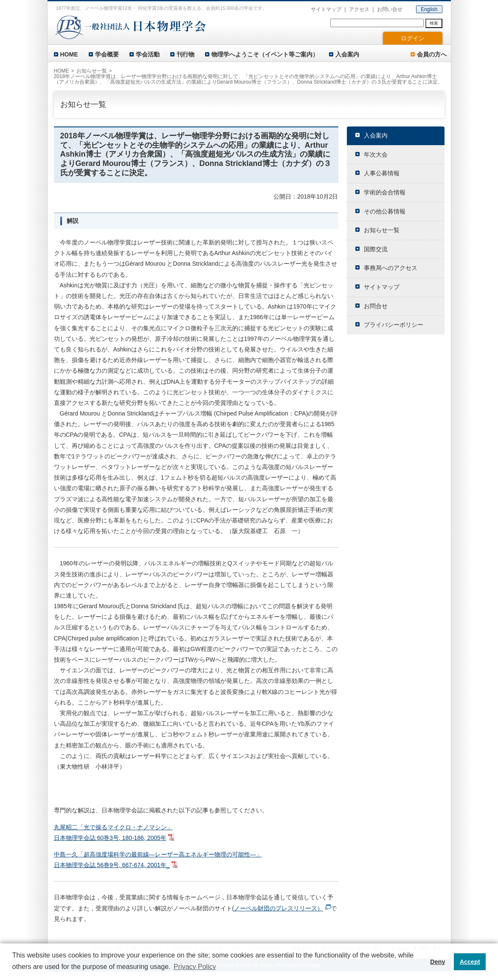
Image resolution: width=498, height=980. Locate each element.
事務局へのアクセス (391, 268)
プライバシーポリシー (394, 325)
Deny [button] (438, 962)
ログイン (413, 38)
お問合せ (376, 306)
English (429, 9)
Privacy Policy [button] (195, 967)
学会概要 (107, 54)
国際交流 (376, 249)
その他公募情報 (385, 211)
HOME (69, 54)
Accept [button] (470, 962)
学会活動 (148, 54)
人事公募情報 (382, 173)
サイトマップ (326, 9)
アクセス (359, 9)
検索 (434, 23)
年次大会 (376, 154)
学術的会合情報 (385, 192)
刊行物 (186, 54)
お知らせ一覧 (92, 71)
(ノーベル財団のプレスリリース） (278, 908)
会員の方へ (432, 54)
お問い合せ (390, 9)
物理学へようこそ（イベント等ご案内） (265, 54)
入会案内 (347, 54)
